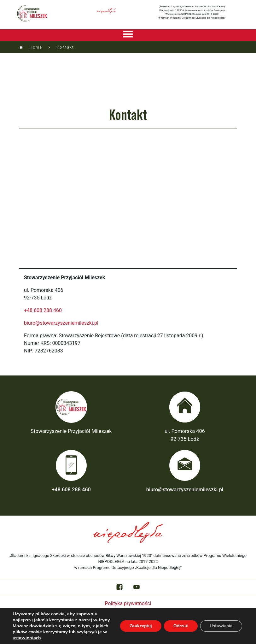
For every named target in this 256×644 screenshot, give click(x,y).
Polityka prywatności (128, 603)
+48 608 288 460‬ (43, 310)
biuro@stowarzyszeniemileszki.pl (61, 323)
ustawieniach (27, 638)
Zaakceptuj (141, 626)
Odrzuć (181, 626)
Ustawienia (221, 626)
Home (36, 47)
